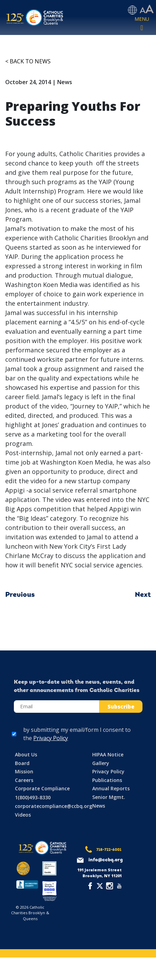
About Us (26, 754)
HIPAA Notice (108, 754)
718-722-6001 (109, 850)
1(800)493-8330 (33, 797)
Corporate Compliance (42, 788)
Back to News (30, 61)
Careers (24, 780)
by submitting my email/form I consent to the (77, 734)
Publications (107, 780)
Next (143, 595)
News (99, 806)
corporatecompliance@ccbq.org (54, 806)
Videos (23, 815)
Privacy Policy (51, 738)
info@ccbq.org (106, 860)
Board (22, 763)
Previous (20, 595)
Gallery (101, 763)
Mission (24, 771)
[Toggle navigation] (142, 24)
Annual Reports (111, 788)
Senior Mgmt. (109, 797)
